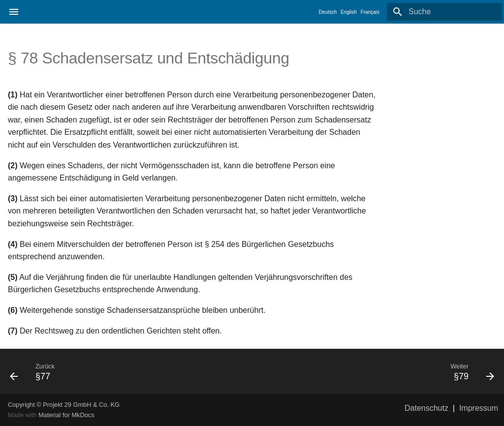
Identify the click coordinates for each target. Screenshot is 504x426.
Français (370, 12)
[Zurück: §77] (127, 371)
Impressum (479, 408)
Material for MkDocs (66, 415)
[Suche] (444, 12)
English (349, 12)
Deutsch (328, 12)
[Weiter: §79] (377, 371)
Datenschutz (426, 408)
